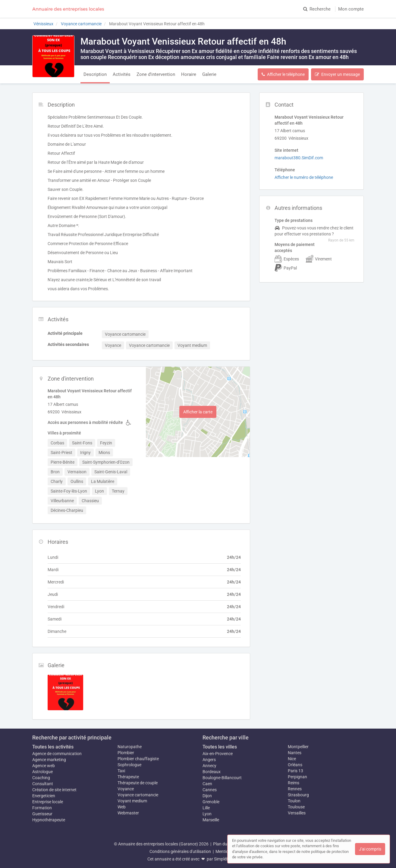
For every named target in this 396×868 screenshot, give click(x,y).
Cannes (210, 790)
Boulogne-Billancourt (222, 778)
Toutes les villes (220, 747)
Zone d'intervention (156, 74)
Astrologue (42, 772)
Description (95, 74)
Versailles (297, 813)
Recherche (317, 9)
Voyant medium (132, 801)
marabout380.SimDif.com (299, 158)
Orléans (295, 765)
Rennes (295, 789)
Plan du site (224, 844)
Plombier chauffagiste (138, 759)
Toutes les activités (53, 747)
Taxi (121, 771)
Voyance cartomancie (138, 795)
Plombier (126, 753)
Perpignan (297, 777)
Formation (42, 808)
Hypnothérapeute (49, 820)
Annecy (209, 766)
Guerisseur (42, 814)
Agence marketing (49, 760)
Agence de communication (57, 754)
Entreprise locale (48, 802)
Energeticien (44, 796)
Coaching (41, 778)
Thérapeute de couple (138, 783)
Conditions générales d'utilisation (180, 851)
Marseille (211, 820)
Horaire (189, 74)
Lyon (207, 814)
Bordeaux (212, 772)
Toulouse (296, 807)
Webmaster (128, 813)
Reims (294, 783)
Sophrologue (129, 765)
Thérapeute (128, 777)
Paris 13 (295, 771)
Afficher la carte (198, 412)
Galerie (209, 74)
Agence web (44, 766)
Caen (207, 784)
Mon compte (351, 9)
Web (122, 807)
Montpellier (298, 747)
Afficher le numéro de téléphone (304, 177)
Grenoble (211, 802)
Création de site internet (54, 790)
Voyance (126, 789)
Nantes (295, 753)
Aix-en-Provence (218, 754)
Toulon (294, 801)
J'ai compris (370, 849)
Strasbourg (298, 795)
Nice (292, 759)
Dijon (207, 796)
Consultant (43, 784)
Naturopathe (130, 747)
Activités (122, 74)
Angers (209, 760)
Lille (206, 808)
